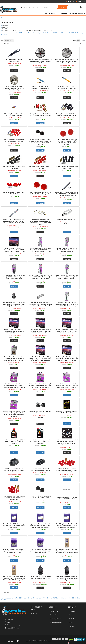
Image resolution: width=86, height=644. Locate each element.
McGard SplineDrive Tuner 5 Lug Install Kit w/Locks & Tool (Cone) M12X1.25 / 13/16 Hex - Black (14, 331)
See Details (14, 259)
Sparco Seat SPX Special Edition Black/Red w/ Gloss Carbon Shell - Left (40, 578)
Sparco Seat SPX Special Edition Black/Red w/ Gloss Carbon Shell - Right (67, 578)
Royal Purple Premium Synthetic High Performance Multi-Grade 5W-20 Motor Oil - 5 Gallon (14, 551)
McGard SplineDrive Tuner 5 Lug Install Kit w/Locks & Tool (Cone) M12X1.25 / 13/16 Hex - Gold (67, 331)
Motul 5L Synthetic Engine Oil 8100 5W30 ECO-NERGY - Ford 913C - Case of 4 (40, 442)
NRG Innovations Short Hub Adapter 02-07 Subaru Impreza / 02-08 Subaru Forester (14, 470)
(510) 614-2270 (11, 619)
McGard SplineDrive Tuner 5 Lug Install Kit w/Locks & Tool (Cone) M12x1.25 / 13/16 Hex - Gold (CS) (14, 358)
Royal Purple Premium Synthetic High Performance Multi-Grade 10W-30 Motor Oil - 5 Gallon (40, 526)
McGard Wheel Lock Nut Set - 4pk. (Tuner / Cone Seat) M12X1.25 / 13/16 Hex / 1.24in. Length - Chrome (67, 386)
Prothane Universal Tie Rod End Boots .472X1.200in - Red (67, 498)
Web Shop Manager (46, 642)
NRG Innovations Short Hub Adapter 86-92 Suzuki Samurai (40, 470)
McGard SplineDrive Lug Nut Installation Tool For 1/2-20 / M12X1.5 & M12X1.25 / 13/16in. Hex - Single (67, 304)
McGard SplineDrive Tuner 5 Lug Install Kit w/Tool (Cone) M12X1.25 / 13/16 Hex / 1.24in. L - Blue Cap (40, 358)
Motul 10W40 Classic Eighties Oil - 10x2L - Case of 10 (67, 412)
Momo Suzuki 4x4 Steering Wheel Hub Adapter (40, 412)
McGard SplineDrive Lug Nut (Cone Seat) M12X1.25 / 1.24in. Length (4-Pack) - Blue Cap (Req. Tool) (40, 277)
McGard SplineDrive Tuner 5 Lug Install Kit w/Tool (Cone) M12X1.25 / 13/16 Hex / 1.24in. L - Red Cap (67, 358)
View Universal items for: (42, 599)
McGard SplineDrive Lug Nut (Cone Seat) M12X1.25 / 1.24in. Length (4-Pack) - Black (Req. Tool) (14, 277)
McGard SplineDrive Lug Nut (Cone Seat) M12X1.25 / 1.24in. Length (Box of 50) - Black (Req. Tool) (14, 304)
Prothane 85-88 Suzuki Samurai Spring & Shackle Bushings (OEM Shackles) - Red (67, 470)
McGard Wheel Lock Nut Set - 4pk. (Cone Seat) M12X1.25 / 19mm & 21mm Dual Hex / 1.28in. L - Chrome (14, 386)
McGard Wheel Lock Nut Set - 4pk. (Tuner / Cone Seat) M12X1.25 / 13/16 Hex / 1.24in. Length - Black (40, 386)
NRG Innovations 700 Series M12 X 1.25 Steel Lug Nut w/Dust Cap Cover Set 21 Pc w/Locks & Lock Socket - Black (67, 442)
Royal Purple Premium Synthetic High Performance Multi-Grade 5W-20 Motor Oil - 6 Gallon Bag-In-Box (67, 551)
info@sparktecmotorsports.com (16, 625)
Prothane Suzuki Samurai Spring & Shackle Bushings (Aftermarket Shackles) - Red (14, 498)
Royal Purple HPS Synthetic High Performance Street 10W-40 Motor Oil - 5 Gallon (14, 526)
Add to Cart (14, 286)
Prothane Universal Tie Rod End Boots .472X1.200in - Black (40, 497)
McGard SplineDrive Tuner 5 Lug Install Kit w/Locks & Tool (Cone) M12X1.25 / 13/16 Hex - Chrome (40, 331)
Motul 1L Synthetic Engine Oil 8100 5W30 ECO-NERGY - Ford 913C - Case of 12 (14, 442)
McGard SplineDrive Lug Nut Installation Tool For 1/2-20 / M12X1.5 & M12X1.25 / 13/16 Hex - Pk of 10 (40, 304)
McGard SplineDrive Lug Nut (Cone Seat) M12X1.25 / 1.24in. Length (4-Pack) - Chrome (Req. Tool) (67, 277)
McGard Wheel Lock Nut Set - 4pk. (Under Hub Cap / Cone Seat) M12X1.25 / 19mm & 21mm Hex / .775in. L (14, 414)
